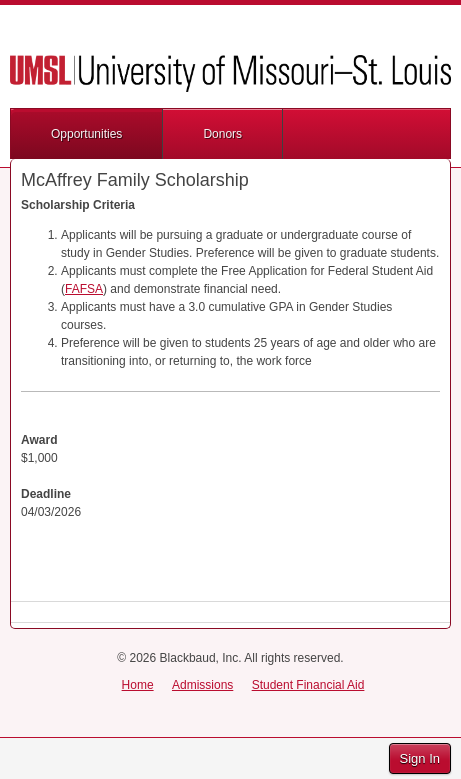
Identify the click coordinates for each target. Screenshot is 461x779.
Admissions (202, 685)
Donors (222, 134)
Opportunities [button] (86, 134)
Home (138, 685)
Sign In (420, 758)
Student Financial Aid (308, 685)
